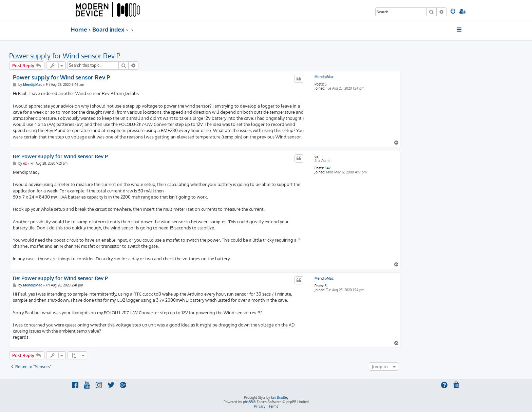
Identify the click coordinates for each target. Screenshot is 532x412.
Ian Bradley (280, 397)
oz (316, 156)
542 (328, 168)
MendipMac (324, 77)
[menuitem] (453, 12)
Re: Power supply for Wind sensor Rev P (60, 156)
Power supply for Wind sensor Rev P (65, 56)
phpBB (248, 402)
